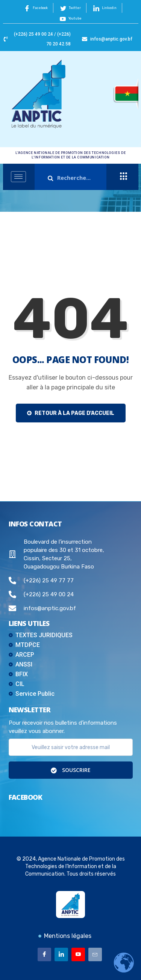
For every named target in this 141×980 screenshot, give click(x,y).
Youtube (71, 19)
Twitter (70, 8)
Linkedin (105, 8)
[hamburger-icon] (18, 177)
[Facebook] (44, 954)
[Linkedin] (61, 954)
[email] (71, 747)
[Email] (95, 954)
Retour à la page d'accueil (71, 413)
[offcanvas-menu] (124, 177)
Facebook (36, 8)
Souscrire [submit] (71, 770)
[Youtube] (78, 954)
